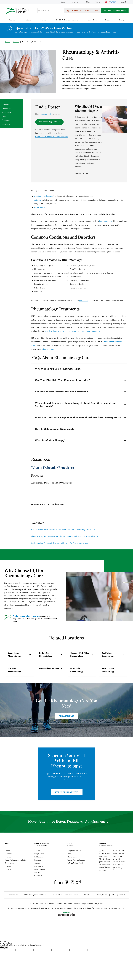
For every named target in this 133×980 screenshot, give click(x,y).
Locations (6, 124)
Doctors (8, 853)
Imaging (8, 869)
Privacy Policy (102, 897)
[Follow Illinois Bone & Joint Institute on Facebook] (55, 885)
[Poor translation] (6, 950)
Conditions (6, 109)
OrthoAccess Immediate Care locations (52, 137)
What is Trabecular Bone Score (53, 470)
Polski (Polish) (103, 859)
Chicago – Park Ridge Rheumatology (80, 657)
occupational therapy (68, 331)
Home (7, 42)
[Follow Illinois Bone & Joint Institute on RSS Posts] (78, 885)
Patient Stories (40, 872)
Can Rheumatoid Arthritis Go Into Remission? (62, 393)
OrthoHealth (9, 866)
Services (16, 42)
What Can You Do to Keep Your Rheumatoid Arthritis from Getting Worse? (79, 419)
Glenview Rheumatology (14, 672)
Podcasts (38, 862)
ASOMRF (87, 897)
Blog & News (39, 856)
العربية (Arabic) (103, 853)
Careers (63, 2)
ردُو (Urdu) (116, 861)
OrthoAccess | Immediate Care (82, 11)
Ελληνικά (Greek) (104, 856)
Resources (6, 120)
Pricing (98, 2)
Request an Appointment (49, 122)
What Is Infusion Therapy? (50, 443)
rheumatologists (46, 114)
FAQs (4, 116)
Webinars (38, 875)
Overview (6, 105)
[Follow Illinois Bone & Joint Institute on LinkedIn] (61, 885)
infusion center (48, 349)
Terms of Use (13, 897)
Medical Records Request (76, 862)
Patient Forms (72, 859)
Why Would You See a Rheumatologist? (58, 369)
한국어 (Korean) (118, 867)
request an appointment (86, 824)
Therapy (8, 872)
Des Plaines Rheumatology (108, 657)
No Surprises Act (119, 897)
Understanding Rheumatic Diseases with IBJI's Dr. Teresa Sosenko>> (60, 546)
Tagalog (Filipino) (104, 870)
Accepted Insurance (74, 853)
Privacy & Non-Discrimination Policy (65, 897)
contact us (84, 301)
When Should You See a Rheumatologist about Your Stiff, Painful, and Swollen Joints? (76, 406)
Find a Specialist (66, 719)
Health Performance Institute (15, 862)
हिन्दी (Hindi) (102, 873)
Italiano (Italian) (118, 859)
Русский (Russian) (104, 867)
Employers (75, 2)
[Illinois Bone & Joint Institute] (17, 11)
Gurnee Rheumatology (49, 671)
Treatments (6, 113)
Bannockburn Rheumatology (14, 657)
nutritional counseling (91, 331)
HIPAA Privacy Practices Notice (35, 897)
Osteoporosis (40, 208)
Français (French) (119, 856)
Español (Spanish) (119, 853)
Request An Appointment (115, 11)
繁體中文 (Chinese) (105, 861)
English (124, 2)
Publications (39, 859)
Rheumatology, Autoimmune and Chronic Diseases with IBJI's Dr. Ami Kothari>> (64, 539)
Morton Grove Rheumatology (108, 672)
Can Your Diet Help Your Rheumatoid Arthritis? (63, 381)
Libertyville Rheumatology (77, 672)
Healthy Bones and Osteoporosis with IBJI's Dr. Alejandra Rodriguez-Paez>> (63, 532)
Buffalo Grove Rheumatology (46, 657)
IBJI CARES (38, 869)
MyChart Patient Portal (75, 866)
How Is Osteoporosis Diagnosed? (55, 431)
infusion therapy (106, 221)
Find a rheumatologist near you (27, 619)
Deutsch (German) (119, 864)
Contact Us (38, 878)
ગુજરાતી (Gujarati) (104, 864)
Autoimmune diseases (43, 196)
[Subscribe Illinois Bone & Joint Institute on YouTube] (66, 885)
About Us (38, 853)
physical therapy (52, 331)
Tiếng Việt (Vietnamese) (117, 870)
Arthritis (38, 200)
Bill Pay (87, 2)
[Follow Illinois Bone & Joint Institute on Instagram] (72, 885)
